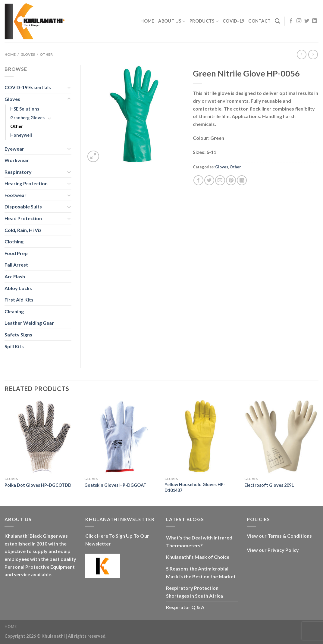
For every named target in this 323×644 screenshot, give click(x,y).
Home (147, 21)
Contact (259, 21)
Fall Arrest (16, 265)
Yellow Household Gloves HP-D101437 (195, 487)
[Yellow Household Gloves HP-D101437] (202, 437)
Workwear (17, 160)
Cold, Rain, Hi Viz (23, 230)
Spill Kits (14, 346)
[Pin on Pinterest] (231, 180)
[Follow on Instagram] (299, 21)
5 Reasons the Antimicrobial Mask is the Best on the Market (201, 572)
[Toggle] (69, 87)
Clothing (14, 241)
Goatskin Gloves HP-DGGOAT (115, 485)
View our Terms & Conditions (279, 536)
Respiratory (18, 172)
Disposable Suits (23, 206)
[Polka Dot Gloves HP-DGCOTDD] (42, 437)
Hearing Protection (26, 183)
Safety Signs (18, 335)
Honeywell (21, 135)
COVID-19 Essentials (28, 87)
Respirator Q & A (185, 607)
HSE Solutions (25, 109)
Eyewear (14, 149)
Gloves (28, 54)
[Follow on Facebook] (291, 21)
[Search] (277, 21)
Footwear (16, 195)
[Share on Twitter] (209, 180)
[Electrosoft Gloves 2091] (281, 437)
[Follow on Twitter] (307, 21)
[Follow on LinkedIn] (315, 21)
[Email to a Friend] (220, 180)
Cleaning (14, 311)
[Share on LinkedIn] (242, 180)
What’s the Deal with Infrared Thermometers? (199, 541)
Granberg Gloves (27, 118)
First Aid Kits (19, 300)
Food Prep (16, 253)
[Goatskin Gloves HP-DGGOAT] (121, 437)
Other (46, 54)
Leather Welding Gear (29, 323)
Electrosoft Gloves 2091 (269, 485)
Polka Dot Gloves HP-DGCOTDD (38, 485)
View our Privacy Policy (273, 550)
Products (204, 21)
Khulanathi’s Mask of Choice (198, 557)
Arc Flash (15, 276)
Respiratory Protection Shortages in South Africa (194, 592)
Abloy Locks (18, 288)
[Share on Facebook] (198, 180)
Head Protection (23, 218)
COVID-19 (233, 21)
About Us (172, 21)
